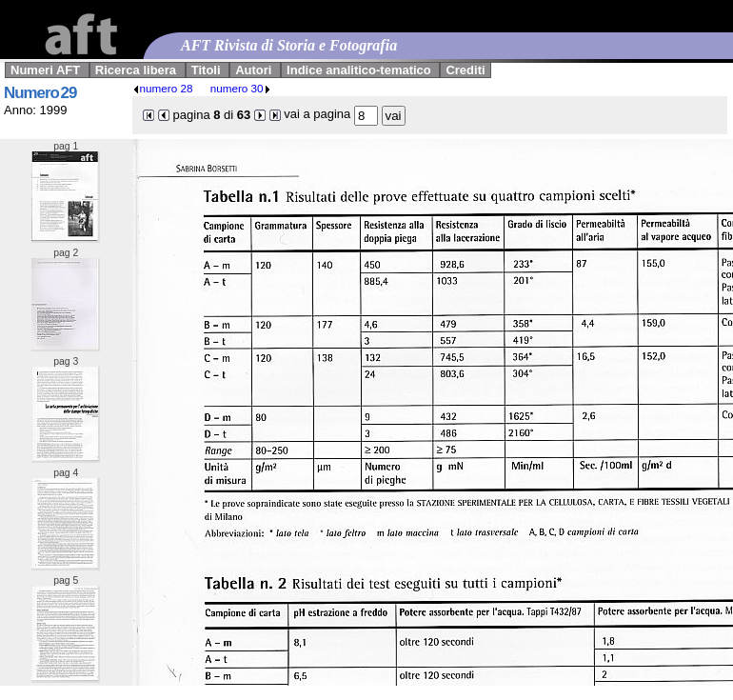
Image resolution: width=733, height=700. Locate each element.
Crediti (465, 70)
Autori (253, 70)
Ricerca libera (136, 70)
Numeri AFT (45, 70)
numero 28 (163, 88)
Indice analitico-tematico (359, 70)
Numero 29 (40, 93)
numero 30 (241, 88)
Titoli (206, 70)
